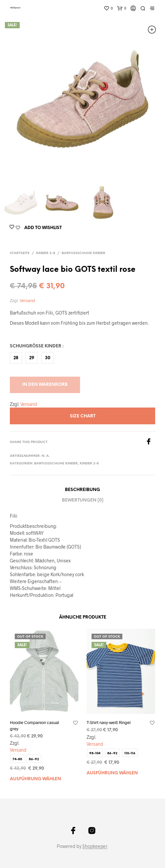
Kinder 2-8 (46, 253)
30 (48, 358)
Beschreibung (82, 490)
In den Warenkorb (45, 385)
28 (16, 358)
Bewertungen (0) (83, 500)
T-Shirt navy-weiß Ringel (109, 722)
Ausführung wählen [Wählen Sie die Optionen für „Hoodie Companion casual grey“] (35, 779)
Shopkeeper (95, 846)
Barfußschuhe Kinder (83, 253)
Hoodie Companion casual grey (34, 725)
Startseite (20, 253)
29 (32, 358)
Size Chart (83, 416)
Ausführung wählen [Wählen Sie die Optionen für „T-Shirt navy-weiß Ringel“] (112, 773)
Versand (27, 300)
